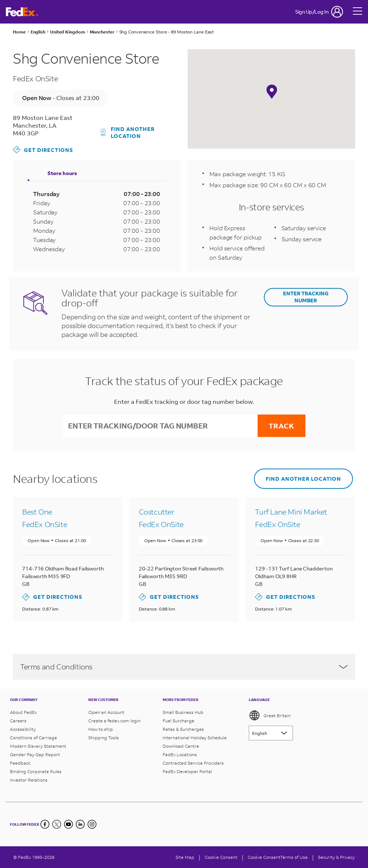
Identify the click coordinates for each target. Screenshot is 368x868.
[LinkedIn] (80, 824)
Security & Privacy (336, 857)
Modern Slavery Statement (38, 746)
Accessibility (23, 729)
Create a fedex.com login (114, 721)
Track (282, 426)
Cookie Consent (264, 857)
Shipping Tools (104, 738)
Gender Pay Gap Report (35, 755)
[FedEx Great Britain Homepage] (22, 12)
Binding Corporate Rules (36, 771)
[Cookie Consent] (221, 857)
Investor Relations (29, 780)
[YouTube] (68, 824)
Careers (18, 721)
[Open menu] (358, 12)
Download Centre (181, 746)
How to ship (101, 729)
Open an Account (106, 712)
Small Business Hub (183, 712)
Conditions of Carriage (33, 738)
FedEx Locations (180, 755)
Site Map (185, 857)
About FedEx (23, 712)
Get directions (43, 150)
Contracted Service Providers (193, 763)
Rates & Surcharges (183, 729)
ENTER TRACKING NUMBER (306, 297)
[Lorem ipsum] (271, 733)
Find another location (128, 132)
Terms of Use (294, 857)
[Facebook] (45, 824)
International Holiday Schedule (195, 738)
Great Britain (270, 715)
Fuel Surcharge (178, 721)
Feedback (20, 763)
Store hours (62, 173)
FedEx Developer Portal (187, 771)
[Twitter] (57, 824)
